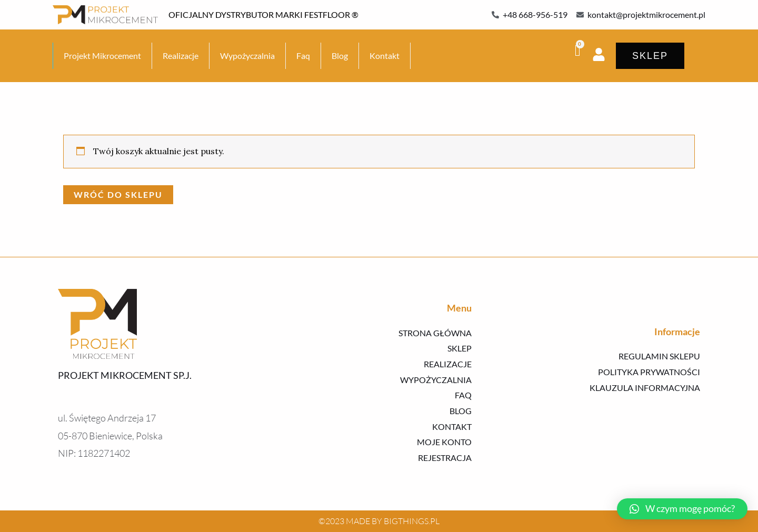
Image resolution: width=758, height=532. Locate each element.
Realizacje (181, 56)
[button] (682, 509)
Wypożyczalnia (247, 56)
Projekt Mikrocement (102, 56)
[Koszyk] (578, 51)
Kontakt (385, 56)
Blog (340, 56)
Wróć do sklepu (118, 194)
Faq (303, 56)
